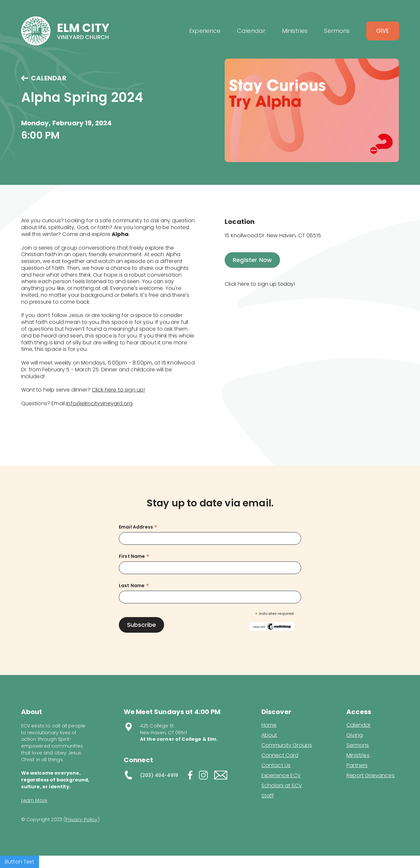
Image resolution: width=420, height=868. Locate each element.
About (269, 735)
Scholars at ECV (282, 786)
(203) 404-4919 (159, 775)
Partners (357, 765)
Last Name (134, 586)
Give (383, 31)
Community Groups (287, 745)
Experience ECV (281, 776)
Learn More (34, 800)
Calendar (358, 725)
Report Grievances (371, 776)
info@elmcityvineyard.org (99, 403)
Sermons (358, 745)
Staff (268, 796)
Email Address (138, 527)
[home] (65, 31)
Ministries (358, 755)
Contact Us (276, 765)
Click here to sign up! (119, 390)
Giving (355, 735)
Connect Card (280, 755)
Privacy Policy (81, 820)
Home (269, 725)
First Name (134, 556)
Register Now (252, 260)
